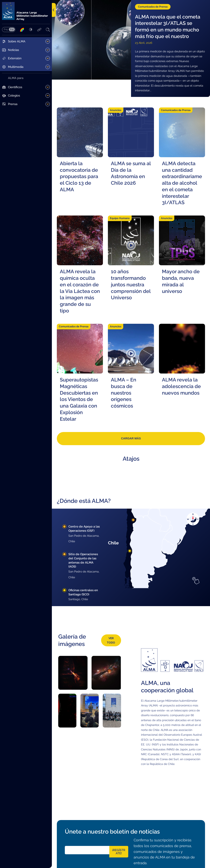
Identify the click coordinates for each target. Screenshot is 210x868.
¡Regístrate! (119, 852)
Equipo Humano (120, 218)
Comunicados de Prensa (153, 7)
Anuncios (116, 110)
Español (12, 29)
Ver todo (111, 640)
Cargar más (131, 438)
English (6, 29)
